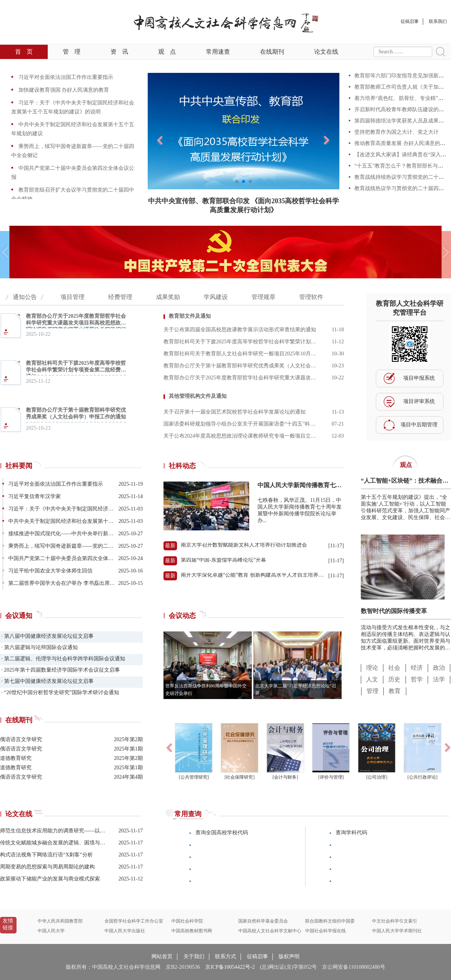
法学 (439, 679)
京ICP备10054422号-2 (230, 967)
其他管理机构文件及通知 (198, 396)
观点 (167, 52)
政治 (439, 668)
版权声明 (289, 957)
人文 (372, 679)
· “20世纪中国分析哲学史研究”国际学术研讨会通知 (60, 692)
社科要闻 (19, 466)
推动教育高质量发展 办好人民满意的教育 (403, 143)
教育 (395, 691)
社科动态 (182, 466)
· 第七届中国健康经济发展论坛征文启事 (47, 681)
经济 (417, 668)
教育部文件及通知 (190, 316)
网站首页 (162, 957)
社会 (394, 668)
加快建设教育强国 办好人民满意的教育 (63, 90)
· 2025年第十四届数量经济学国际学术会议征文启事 (60, 670)
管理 (72, 52)
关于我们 (194, 957)
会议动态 (182, 616)
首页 (24, 52)
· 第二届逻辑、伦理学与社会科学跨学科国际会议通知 (63, 659)
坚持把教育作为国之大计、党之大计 (397, 132)
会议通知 (19, 616)
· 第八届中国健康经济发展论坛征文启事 (47, 636)
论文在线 (326, 52)
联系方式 (225, 957)
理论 (372, 668)
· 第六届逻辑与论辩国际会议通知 (39, 647)
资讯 (119, 52)
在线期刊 (272, 52)
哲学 (417, 679)
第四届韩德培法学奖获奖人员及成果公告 (402, 121)
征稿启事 (257, 957)
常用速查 (218, 52)
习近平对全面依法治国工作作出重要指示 (65, 77)
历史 (394, 679)
